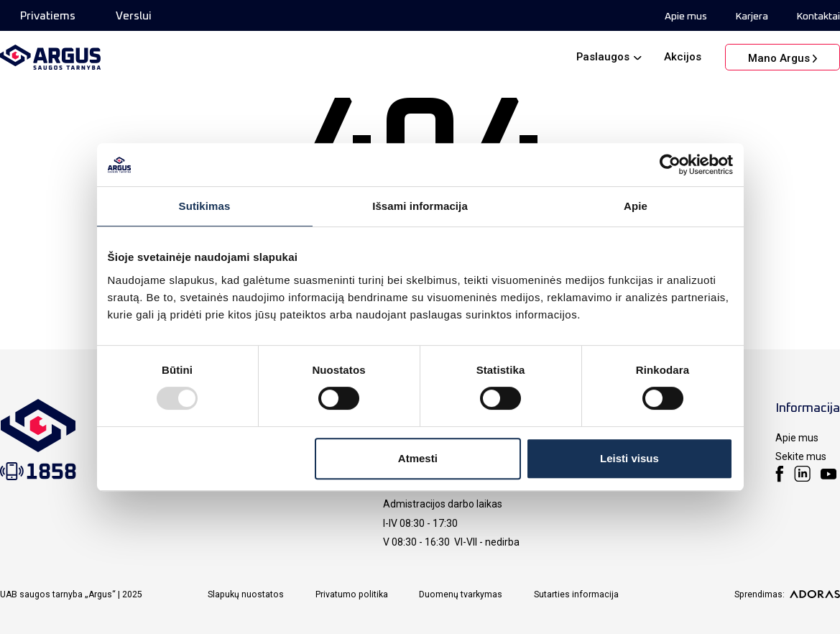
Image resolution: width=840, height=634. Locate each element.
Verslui (134, 16)
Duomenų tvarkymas (461, 594)
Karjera (752, 17)
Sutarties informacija (576, 594)
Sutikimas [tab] (205, 206)
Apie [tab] (636, 206)
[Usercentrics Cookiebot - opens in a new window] (670, 165)
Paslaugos (603, 57)
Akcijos (683, 57)
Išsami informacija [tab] (420, 206)
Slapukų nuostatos (246, 594)
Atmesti (418, 458)
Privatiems (48, 16)
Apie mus (686, 17)
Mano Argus (779, 58)
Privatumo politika (352, 594)
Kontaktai (818, 17)
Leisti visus (629, 458)
